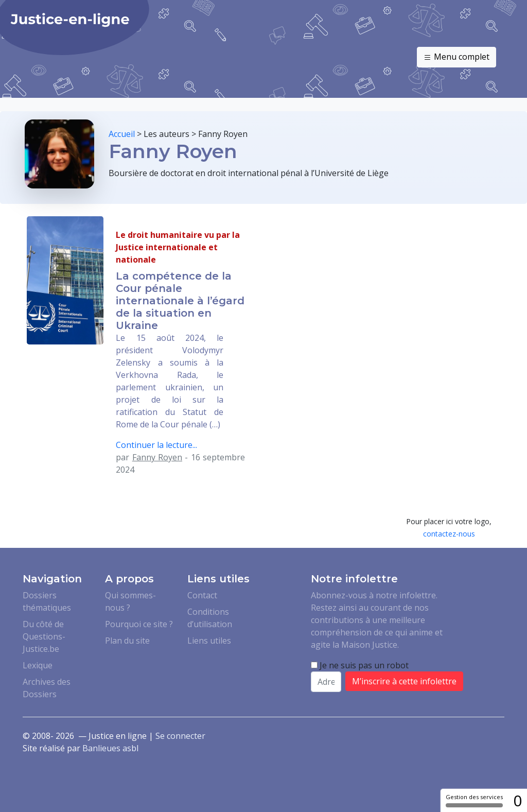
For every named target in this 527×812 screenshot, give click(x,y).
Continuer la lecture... (156, 445)
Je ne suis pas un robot (360, 665)
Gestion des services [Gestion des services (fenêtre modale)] (474, 800)
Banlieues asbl (110, 748)
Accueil (122, 134)
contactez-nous (449, 534)
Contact (202, 595)
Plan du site (127, 641)
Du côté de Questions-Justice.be (44, 636)
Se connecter (180, 736)
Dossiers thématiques (47, 601)
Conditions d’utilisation (210, 618)
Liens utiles (209, 641)
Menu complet (456, 57)
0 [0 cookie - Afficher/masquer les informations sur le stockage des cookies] (517, 800)
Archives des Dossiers (47, 688)
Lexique (38, 665)
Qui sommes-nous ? (130, 601)
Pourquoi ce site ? (139, 624)
